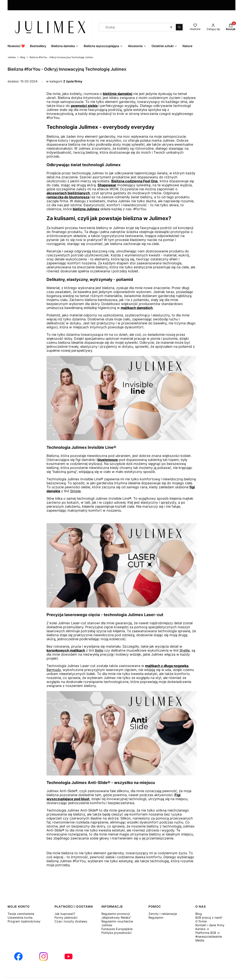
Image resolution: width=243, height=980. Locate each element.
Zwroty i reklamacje (163, 914)
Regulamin (156, 918)
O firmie (201, 921)
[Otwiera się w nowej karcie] (18, 956)
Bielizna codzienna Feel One (135, 181)
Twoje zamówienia (21, 914)
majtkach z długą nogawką (167, 666)
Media (200, 940)
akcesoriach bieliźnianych (68, 193)
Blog (23, 57)
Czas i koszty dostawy (71, 921)
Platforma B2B (206, 933)
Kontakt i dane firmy (210, 925)
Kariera (201, 929)
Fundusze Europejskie (117, 929)
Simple (75, 491)
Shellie (185, 650)
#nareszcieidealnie (209, 937)
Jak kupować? (65, 914)
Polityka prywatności (116, 933)
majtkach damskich (137, 308)
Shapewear (107, 185)
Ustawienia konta (20, 918)
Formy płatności (66, 918)
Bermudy (54, 670)
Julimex (12, 57)
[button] (179, 27)
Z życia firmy (73, 81)
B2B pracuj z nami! (209, 918)
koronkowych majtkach (66, 650)
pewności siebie (84, 106)
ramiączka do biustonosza (68, 197)
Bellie (99, 650)
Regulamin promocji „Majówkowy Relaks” (116, 916)
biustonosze (108, 460)
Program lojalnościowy (24, 921)
